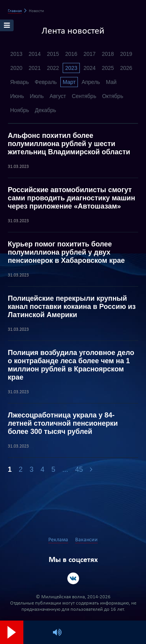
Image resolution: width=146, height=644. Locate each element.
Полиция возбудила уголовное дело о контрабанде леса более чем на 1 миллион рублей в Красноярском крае (71, 365)
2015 (53, 54)
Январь (19, 82)
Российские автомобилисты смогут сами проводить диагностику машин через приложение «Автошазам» (71, 198)
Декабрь (46, 110)
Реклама (58, 540)
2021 (34, 68)
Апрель (91, 82)
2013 (16, 54)
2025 (108, 68)
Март (69, 82)
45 (79, 469)
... (65, 469)
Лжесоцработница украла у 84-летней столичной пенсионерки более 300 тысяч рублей (63, 423)
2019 (126, 54)
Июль (37, 96)
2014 (34, 54)
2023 (71, 68)
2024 (89, 68)
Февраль (46, 82)
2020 (16, 68)
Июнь (17, 96)
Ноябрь (20, 110)
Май (111, 82)
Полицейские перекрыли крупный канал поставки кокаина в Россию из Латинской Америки (72, 307)
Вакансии (86, 540)
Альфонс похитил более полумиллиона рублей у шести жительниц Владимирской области (69, 144)
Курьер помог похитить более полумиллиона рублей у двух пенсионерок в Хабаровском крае (66, 252)
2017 (89, 54)
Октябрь (113, 96)
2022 (53, 68)
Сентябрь (84, 96)
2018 (108, 54)
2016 (71, 54)
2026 (126, 68)
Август (58, 96)
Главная (15, 11)
